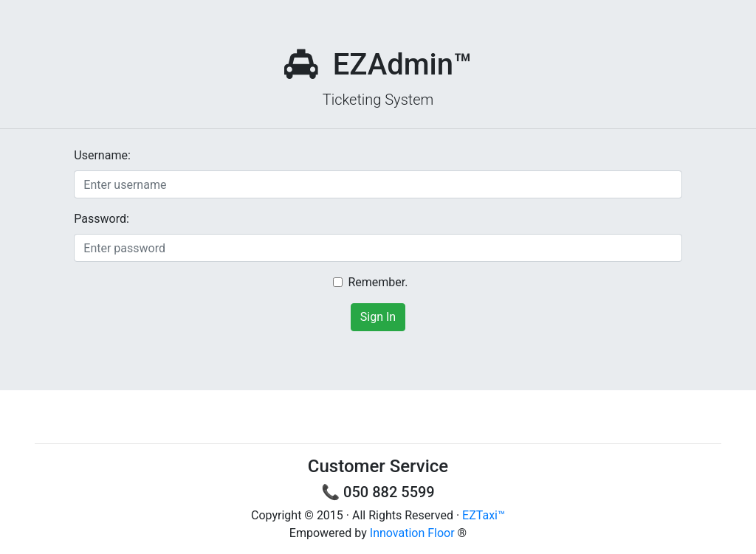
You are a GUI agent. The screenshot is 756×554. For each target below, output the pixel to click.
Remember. (378, 282)
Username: (102, 155)
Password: (102, 219)
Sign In (378, 317)
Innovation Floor (412, 533)
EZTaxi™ (484, 515)
